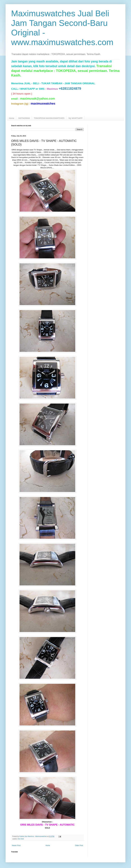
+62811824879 (70, 89)
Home (11, 118)
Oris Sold (21, 839)
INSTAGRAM (24, 118)
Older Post (79, 845)
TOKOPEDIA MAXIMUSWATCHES (49, 118)
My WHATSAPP (76, 118)
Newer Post (16, 845)
